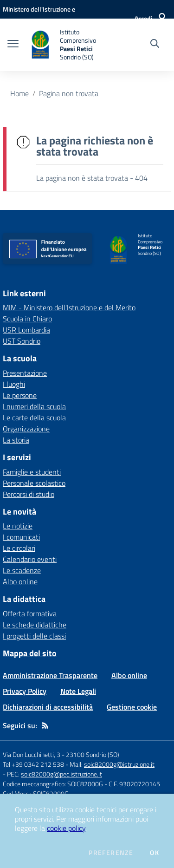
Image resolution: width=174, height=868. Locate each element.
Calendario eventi (30, 559)
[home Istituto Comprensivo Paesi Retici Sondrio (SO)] (71, 45)
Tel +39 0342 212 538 (33, 764)
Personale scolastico (34, 483)
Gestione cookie (132, 707)
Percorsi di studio (29, 494)
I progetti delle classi (34, 636)
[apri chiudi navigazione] (13, 45)
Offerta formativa (30, 613)
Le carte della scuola (34, 418)
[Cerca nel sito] (155, 45)
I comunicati (21, 537)
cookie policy (66, 828)
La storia (16, 440)
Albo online (20, 581)
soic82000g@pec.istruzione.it (61, 774)
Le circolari (19, 548)
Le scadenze (22, 570)
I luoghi (14, 384)
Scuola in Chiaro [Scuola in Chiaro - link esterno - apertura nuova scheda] (27, 319)
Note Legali (78, 691)
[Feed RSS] (45, 725)
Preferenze (111, 853)
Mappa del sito (30, 653)
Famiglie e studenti (32, 472)
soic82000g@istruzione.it (119, 764)
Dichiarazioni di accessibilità (48, 707)
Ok (155, 853)
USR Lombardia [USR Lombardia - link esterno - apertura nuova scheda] (26, 330)
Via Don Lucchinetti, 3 (32, 754)
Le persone (20, 395)
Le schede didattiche (35, 625)
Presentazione (25, 373)
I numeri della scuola (34, 406)
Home (19, 93)
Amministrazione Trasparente (50, 675)
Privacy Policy (25, 691)
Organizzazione (26, 429)
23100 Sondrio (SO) (93, 754)
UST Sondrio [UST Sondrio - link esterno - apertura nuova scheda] (22, 341)
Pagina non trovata (69, 93)
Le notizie (18, 526)
